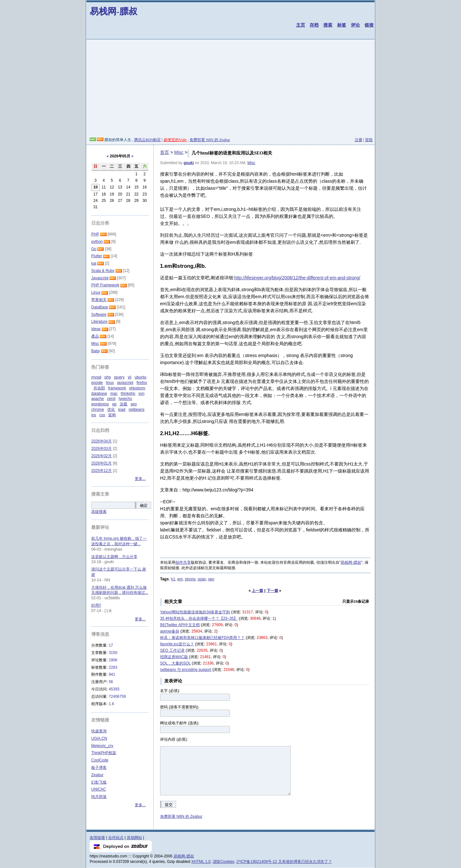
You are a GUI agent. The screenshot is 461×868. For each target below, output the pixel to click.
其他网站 (134, 838)
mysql (96, 377)
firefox (142, 383)
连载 (124, 404)
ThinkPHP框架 (104, 753)
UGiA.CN (99, 738)
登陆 (369, 140)
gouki (189, 163)
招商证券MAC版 (174, 657)
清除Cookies (223, 862)
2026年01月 (101, 463)
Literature (99, 322)
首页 (165, 152)
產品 (95, 336)
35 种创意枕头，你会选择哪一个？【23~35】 (199, 618)
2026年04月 (101, 441)
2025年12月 (101, 471)
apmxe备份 (170, 631)
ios (94, 415)
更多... (140, 479)
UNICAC (99, 789)
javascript (125, 383)
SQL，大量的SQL (175, 663)
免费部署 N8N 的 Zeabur (210, 140)
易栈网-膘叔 (113, 11)
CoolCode (100, 760)
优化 (111, 410)
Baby (96, 351)
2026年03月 (101, 449)
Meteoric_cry (102, 746)
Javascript (100, 278)
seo (211, 579)
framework (117, 388)
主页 (301, 25)
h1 (173, 579)
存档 (314, 25)
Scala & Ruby (103, 271)
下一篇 (272, 591)
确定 (144, 506)
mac (114, 394)
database (99, 394)
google (97, 383)
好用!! (96, 605)
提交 (169, 805)
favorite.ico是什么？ (177, 644)
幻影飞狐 (99, 782)
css (102, 415)
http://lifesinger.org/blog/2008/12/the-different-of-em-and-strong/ (297, 278)
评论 (355, 25)
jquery (119, 377)
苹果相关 (99, 300)
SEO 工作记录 (172, 650)
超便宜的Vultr (175, 140)
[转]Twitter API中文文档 (180, 625)
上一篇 (257, 591)
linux (110, 383)
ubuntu (140, 377)
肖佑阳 (99, 388)
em (180, 579)
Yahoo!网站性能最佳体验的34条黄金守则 (195, 612)
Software (99, 315)
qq (114, 404)
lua (94, 263)
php (108, 377)
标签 (342, 25)
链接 (369, 25)
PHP (95, 234)
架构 (112, 415)
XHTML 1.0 (201, 862)
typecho (125, 399)
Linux (96, 292)
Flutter (97, 256)
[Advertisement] (230, 89)
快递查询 (99, 731)
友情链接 (97, 838)
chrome (98, 410)
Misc (179, 152)
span (202, 579)
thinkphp (128, 394)
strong (190, 579)
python (97, 242)
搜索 (328, 25)
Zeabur (97, 775)
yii (129, 377)
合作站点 (116, 838)
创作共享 (183, 562)
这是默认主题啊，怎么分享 (114, 557)
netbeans (137, 410)
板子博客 (99, 768)
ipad (122, 410)
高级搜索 (99, 512)
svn (141, 394)
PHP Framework (105, 285)
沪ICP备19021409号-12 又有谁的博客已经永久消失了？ (284, 862)
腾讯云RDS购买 (147, 140)
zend (111, 399)
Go (94, 249)
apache (97, 399)
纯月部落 (99, 797)
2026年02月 (101, 456)
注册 (359, 140)
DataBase (100, 307)
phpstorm (137, 388)
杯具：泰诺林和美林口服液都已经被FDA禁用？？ (202, 638)
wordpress (100, 404)
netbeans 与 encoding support (186, 670)
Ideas (96, 329)
